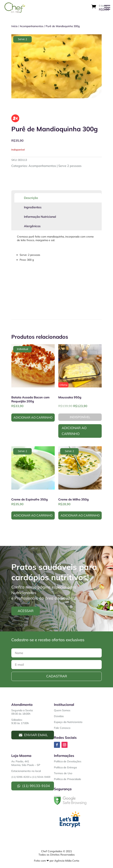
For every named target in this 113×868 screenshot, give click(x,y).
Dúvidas (59, 716)
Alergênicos (32, 226)
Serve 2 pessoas (70, 166)
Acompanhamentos (32, 26)
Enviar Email (36, 735)
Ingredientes (33, 207)
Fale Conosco (62, 728)
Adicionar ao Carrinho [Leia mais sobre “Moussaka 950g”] (74, 431)
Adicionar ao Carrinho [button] (33, 417)
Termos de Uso (63, 773)
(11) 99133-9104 (36, 786)
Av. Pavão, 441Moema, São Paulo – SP (26, 763)
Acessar (26, 611)
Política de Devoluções (68, 761)
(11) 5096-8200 (20, 777)
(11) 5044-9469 (41, 777)
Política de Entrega (65, 767)
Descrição (31, 198)
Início (14, 26)
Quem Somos (62, 710)
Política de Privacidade (68, 779)
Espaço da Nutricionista (68, 722)
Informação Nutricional (40, 217)
